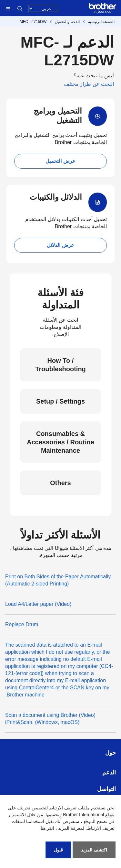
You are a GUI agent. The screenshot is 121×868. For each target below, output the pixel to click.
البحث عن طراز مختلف (89, 84)
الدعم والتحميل (67, 22)
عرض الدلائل (60, 245)
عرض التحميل (60, 161)
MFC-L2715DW (33, 22)
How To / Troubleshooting (60, 365)
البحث (20, 8)
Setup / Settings (60, 401)
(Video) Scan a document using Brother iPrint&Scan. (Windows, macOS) (50, 719)
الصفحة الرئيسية (101, 22)
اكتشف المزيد (94, 850)
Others (60, 483)
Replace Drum (22, 624)
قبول (58, 850)
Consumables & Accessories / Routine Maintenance (60, 442)
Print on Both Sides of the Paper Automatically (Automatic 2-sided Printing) (58, 580)
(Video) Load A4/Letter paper (38, 604)
